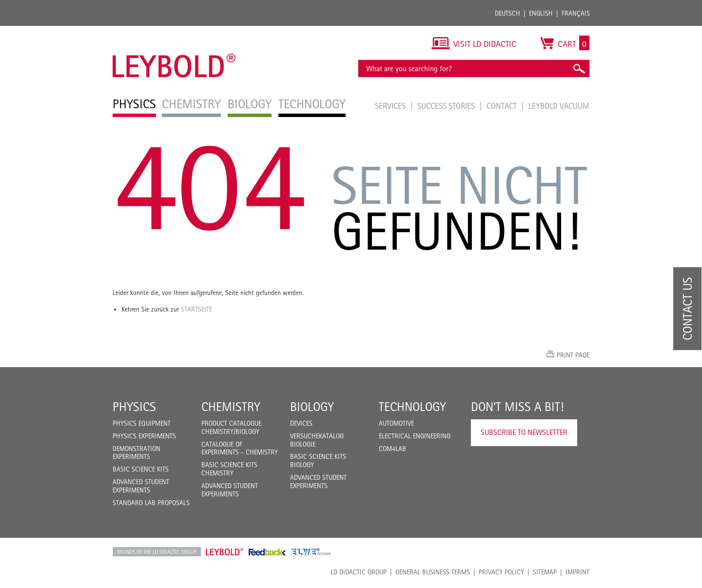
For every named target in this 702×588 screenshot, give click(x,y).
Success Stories (447, 106)
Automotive (396, 423)
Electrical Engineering (415, 436)
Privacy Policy (501, 572)
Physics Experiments (144, 436)
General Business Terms (433, 572)
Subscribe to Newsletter (524, 432)
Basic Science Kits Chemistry (229, 469)
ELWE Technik (311, 552)
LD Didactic (157, 552)
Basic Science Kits (141, 469)
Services (391, 106)
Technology (412, 407)
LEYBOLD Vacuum (559, 106)
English (541, 13)
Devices (301, 423)
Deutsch (507, 13)
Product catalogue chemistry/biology (231, 427)
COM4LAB (392, 449)
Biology (312, 407)
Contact (503, 106)
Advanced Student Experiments (141, 486)
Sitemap (545, 572)
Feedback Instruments (267, 552)
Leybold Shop (225, 552)
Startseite (196, 309)
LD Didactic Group (359, 572)
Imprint (577, 572)
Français (576, 13)
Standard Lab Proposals (151, 503)
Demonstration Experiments (136, 453)
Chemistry (231, 407)
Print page (573, 355)
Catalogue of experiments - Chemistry (240, 448)
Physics (134, 407)
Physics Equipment (142, 423)
